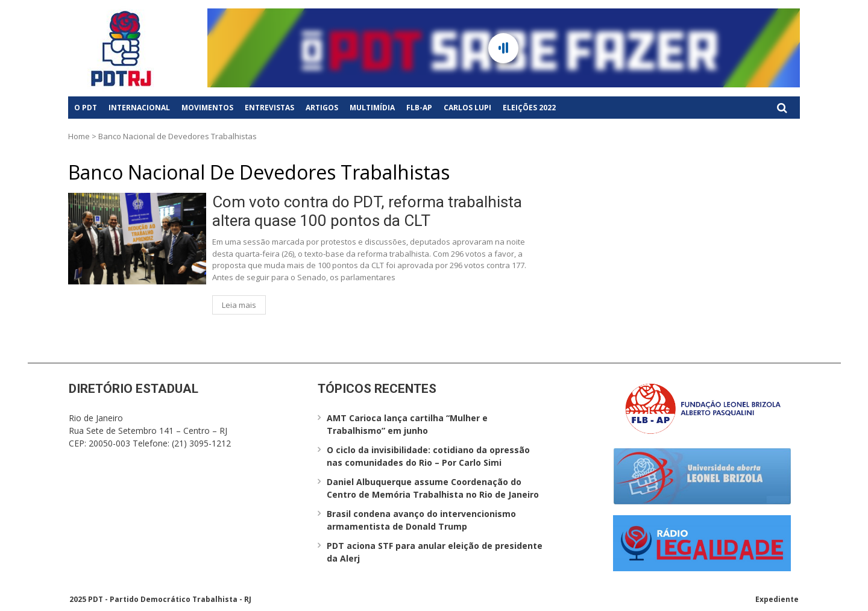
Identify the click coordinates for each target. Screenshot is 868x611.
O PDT (86, 108)
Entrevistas (269, 108)
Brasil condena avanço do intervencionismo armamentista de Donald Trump (421, 520)
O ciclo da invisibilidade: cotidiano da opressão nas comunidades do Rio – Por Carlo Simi (428, 456)
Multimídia (372, 108)
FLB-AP (419, 108)
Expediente (777, 599)
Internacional (139, 108)
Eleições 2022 (529, 108)
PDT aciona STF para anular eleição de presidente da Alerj (435, 552)
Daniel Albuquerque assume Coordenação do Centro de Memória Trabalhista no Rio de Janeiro (433, 488)
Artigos (322, 108)
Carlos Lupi (467, 108)
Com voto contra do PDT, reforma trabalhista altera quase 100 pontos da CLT (367, 211)
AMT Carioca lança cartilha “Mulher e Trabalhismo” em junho (407, 424)
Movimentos (207, 108)
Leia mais (239, 305)
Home (79, 136)
